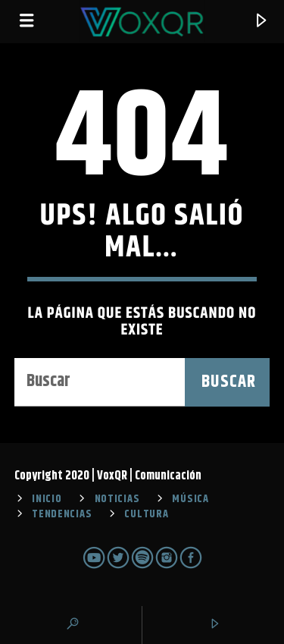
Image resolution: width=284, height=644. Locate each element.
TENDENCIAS (62, 514)
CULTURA (146, 514)
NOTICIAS (117, 499)
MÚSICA (190, 499)
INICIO (47, 499)
